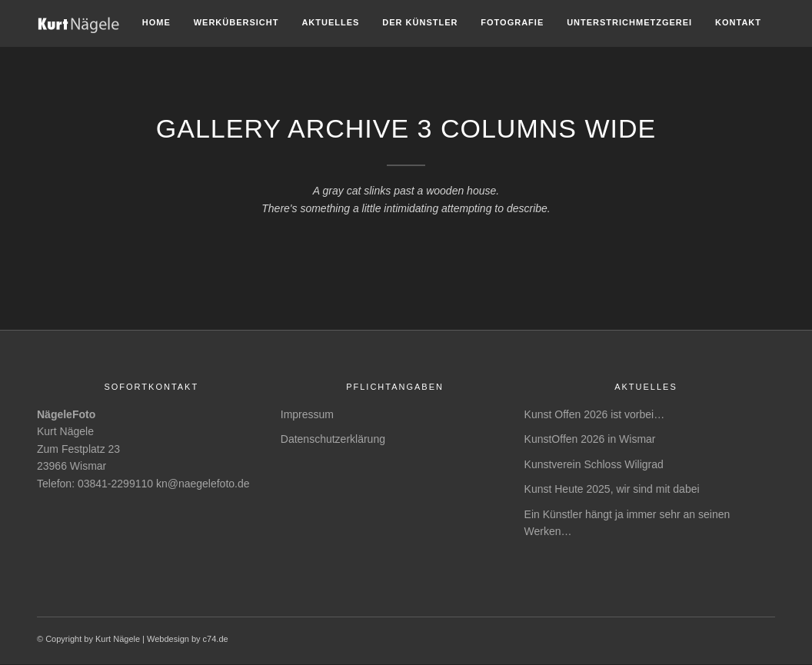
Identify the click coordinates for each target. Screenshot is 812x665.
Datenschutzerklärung (333, 439)
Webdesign (168, 639)
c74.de (216, 639)
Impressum (307, 414)
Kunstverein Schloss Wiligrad (594, 464)
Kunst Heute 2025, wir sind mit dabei (612, 489)
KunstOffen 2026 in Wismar (590, 439)
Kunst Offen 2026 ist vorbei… (595, 414)
